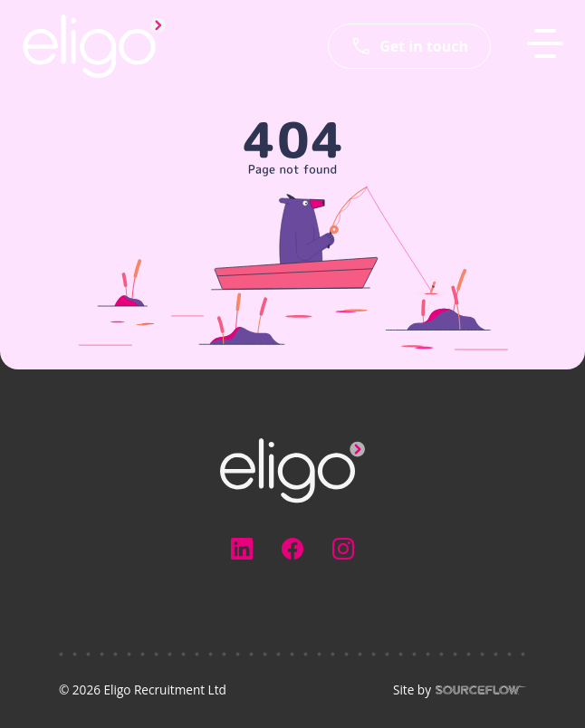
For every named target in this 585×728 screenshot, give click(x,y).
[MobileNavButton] (545, 43)
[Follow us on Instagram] (343, 549)
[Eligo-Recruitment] (94, 46)
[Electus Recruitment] (292, 469)
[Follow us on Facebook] (292, 549)
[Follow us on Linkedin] (242, 549)
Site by (460, 690)
